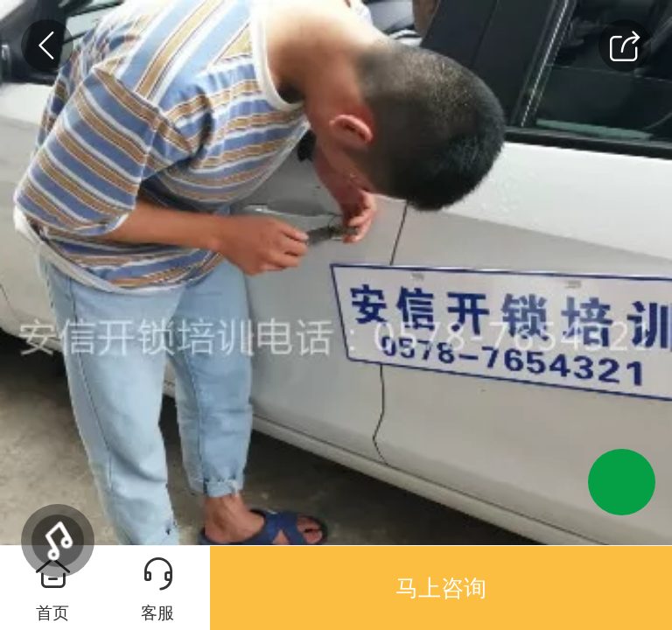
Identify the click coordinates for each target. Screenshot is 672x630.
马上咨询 (441, 588)
